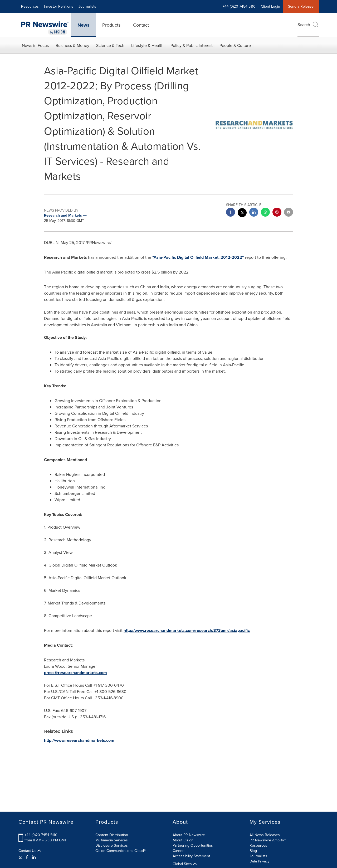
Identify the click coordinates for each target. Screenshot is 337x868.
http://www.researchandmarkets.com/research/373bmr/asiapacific (187, 630)
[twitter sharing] (242, 213)
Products (111, 25)
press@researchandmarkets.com (75, 673)
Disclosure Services (112, 845)
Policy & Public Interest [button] (192, 45)
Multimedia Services (112, 840)
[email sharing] (289, 213)
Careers (179, 851)
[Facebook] (27, 857)
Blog (253, 851)
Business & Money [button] (72, 45)
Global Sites (185, 864)
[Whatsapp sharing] (265, 213)
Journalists (87, 6)
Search (308, 25)
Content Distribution (112, 835)
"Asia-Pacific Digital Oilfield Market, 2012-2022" (198, 257)
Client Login (270, 6)
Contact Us (30, 851)
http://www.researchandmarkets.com (79, 740)
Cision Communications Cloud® (121, 851)
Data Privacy (260, 861)
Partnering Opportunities (193, 845)
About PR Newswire (189, 835)
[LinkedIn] (34, 857)
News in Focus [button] (35, 45)
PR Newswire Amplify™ (268, 840)
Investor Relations (59, 6)
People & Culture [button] (235, 45)
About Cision (183, 840)
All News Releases (265, 835)
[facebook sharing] (231, 213)
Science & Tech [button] (110, 45)
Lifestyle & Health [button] (147, 45)
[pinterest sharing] (277, 213)
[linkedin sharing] (254, 213)
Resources (30, 6)
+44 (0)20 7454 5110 (239, 6)
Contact (141, 25)
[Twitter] (21, 857)
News (84, 25)
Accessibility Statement (191, 856)
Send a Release (301, 6)
